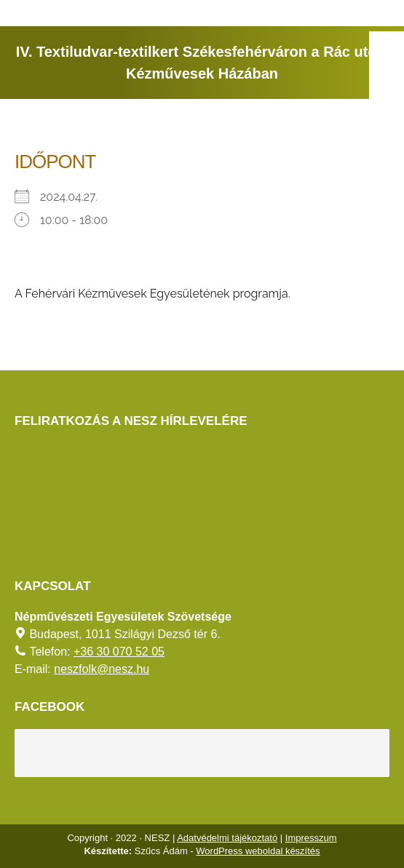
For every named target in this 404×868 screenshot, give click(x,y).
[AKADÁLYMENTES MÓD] (387, 49)
